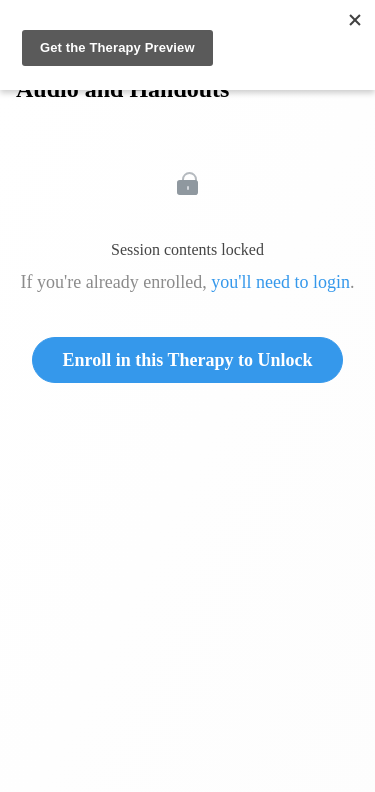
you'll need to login (280, 282)
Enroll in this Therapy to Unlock (188, 360)
